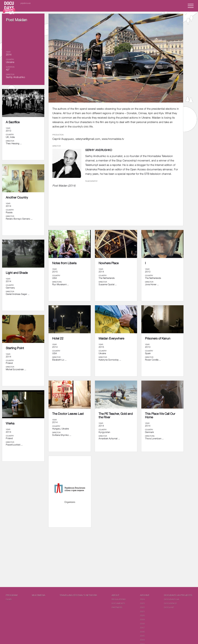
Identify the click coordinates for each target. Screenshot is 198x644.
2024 (142, 599)
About (115, 595)
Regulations (119, 599)
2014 (142, 640)
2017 (142, 628)
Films (9, 599)
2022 (142, 607)
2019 (142, 620)
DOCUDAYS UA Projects (178, 595)
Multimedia (39, 595)
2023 (142, 603)
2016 (142, 632)
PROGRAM (12, 595)
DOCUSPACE (170, 603)
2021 (142, 611)
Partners (117, 607)
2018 (142, 624)
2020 (142, 616)
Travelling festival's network (78, 595)
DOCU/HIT (169, 607)
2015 (142, 636)
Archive (145, 595)
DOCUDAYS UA (172, 599)
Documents (118, 603)
